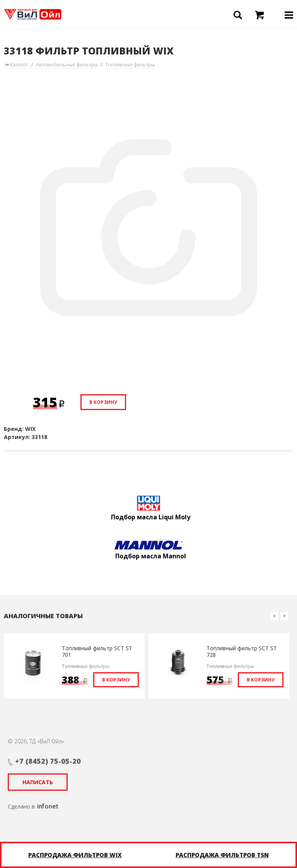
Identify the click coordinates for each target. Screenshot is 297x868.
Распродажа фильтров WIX (75, 855)
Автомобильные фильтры (67, 64)
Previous (274, 616)
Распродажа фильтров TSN (222, 855)
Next (284, 616)
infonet (48, 806)
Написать (38, 782)
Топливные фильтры (130, 64)
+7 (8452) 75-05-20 (48, 761)
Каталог (19, 64)
